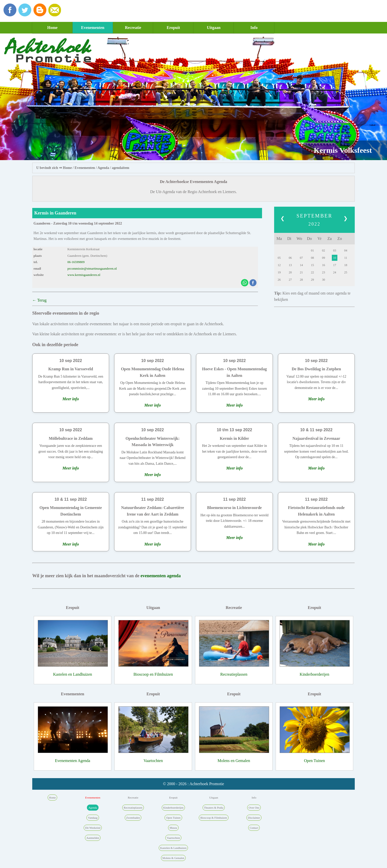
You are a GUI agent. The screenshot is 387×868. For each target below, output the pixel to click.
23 (324, 272)
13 (290, 265)
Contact (254, 828)
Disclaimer (254, 818)
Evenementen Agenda (73, 761)
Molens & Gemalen (173, 858)
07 (301, 258)
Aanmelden (93, 838)
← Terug (39, 300)
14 (301, 265)
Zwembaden (133, 818)
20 (290, 272)
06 (290, 258)
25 (346, 272)
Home (53, 28)
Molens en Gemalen (234, 761)
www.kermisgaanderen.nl (84, 275)
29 (312, 280)
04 (346, 250)
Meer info (71, 399)
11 (346, 258)
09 (324, 258)
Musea (173, 828)
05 (279, 258)
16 (324, 265)
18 (346, 265)
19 (279, 272)
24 (335, 272)
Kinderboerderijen (314, 674)
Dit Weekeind (93, 828)
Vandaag (93, 818)
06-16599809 (76, 262)
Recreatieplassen (234, 674)
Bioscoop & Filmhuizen (214, 818)
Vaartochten (153, 761)
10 (335, 258)
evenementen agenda (161, 576)
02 (324, 250)
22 (312, 272)
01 (312, 250)
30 (324, 280)
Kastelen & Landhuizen (173, 848)
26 (279, 280)
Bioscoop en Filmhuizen (153, 674)
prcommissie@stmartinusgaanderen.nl (92, 269)
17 (335, 265)
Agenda (103, 168)
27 (290, 280)
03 (335, 250)
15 (312, 265)
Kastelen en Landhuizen (73, 674)
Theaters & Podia (214, 808)
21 (301, 272)
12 (279, 265)
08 (312, 258)
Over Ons (254, 808)
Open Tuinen (314, 761)
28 (301, 280)
